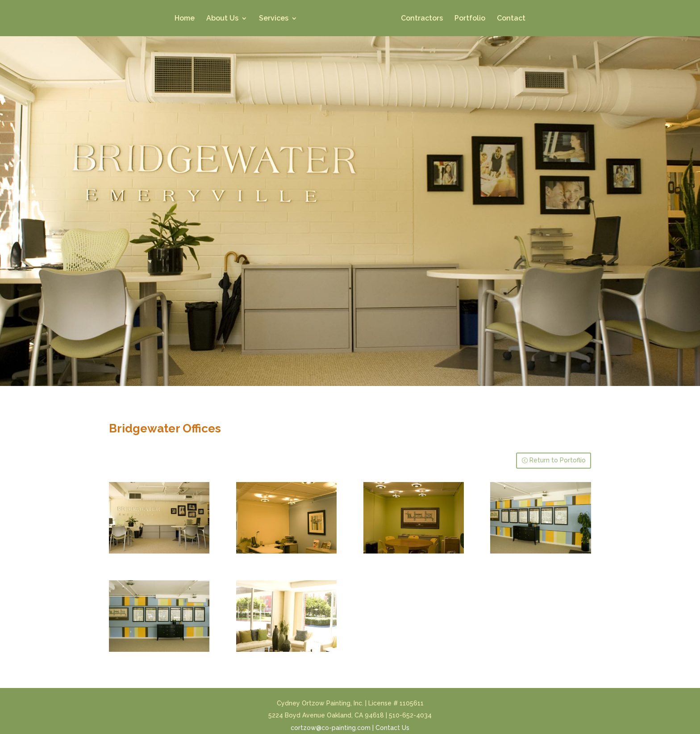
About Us (222, 19)
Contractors (422, 19)
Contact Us (392, 728)
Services (274, 19)
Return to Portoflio (558, 460)
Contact (511, 19)
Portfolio (470, 19)
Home (185, 19)
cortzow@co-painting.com (331, 728)
